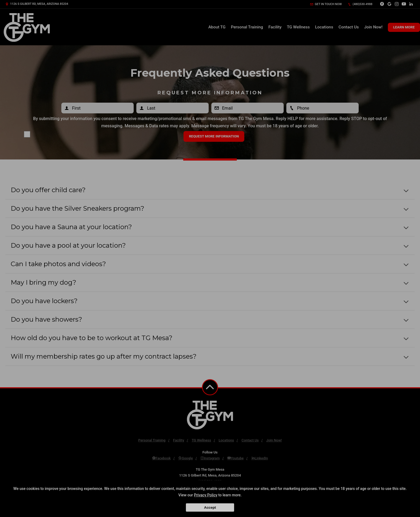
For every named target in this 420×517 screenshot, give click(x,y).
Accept (210, 507)
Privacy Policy (206, 495)
